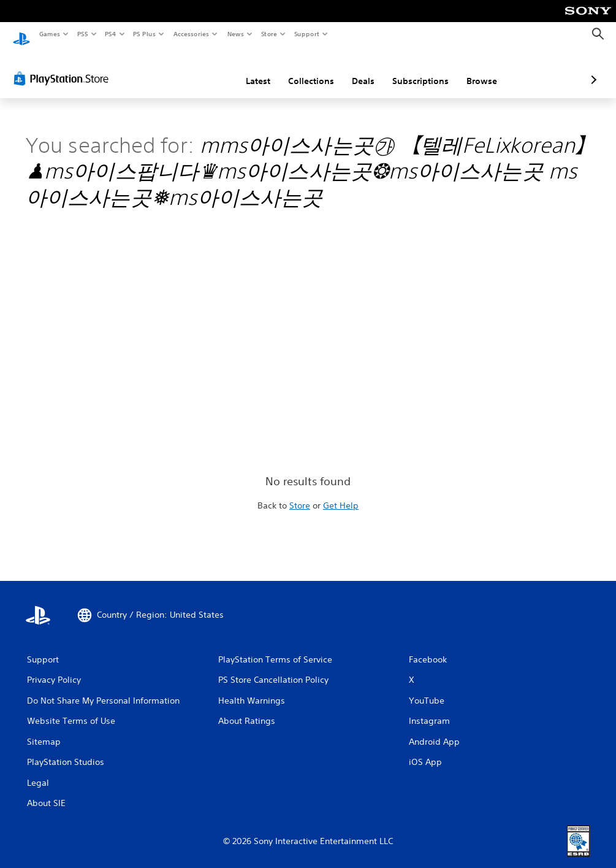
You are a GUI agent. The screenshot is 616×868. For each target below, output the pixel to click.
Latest (193, 69)
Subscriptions (356, 69)
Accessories (191, 34)
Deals (298, 69)
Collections (246, 69)
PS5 (82, 34)
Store (269, 34)
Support (306, 34)
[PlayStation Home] (21, 34)
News (236, 34)
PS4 (110, 34)
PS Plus (145, 34)
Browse (417, 69)
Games (49, 34)
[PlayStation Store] (64, 67)
